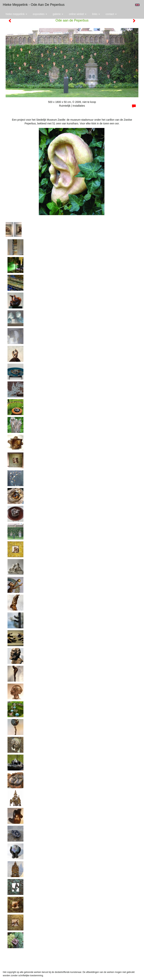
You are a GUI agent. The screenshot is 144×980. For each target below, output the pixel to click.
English (137, 5)
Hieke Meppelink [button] (16, 14)
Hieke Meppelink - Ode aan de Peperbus (34, 5)
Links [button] (96, 14)
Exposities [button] (40, 14)
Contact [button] (111, 14)
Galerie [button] (58, 14)
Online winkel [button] (78, 14)
